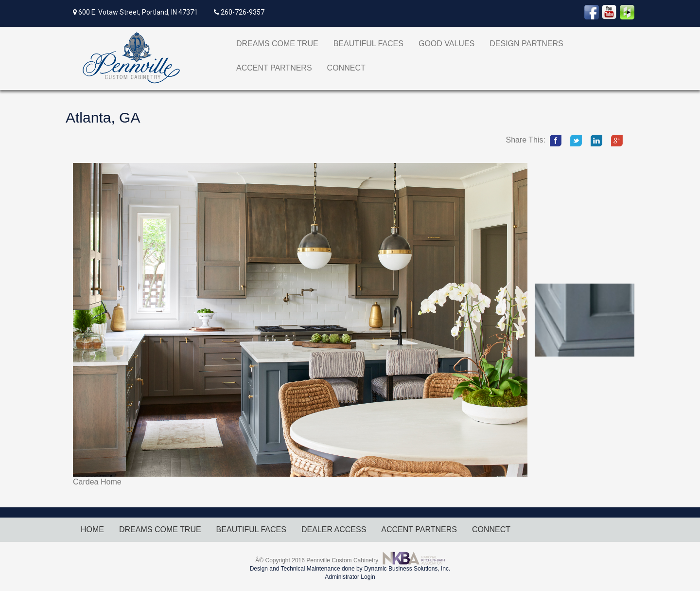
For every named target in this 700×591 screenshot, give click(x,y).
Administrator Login (350, 577)
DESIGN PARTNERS (526, 44)
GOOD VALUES (446, 44)
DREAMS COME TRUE (277, 44)
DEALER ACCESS (334, 529)
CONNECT (346, 68)
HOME (92, 529)
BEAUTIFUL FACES (368, 44)
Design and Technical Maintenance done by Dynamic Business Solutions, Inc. (350, 569)
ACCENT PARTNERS (274, 68)
